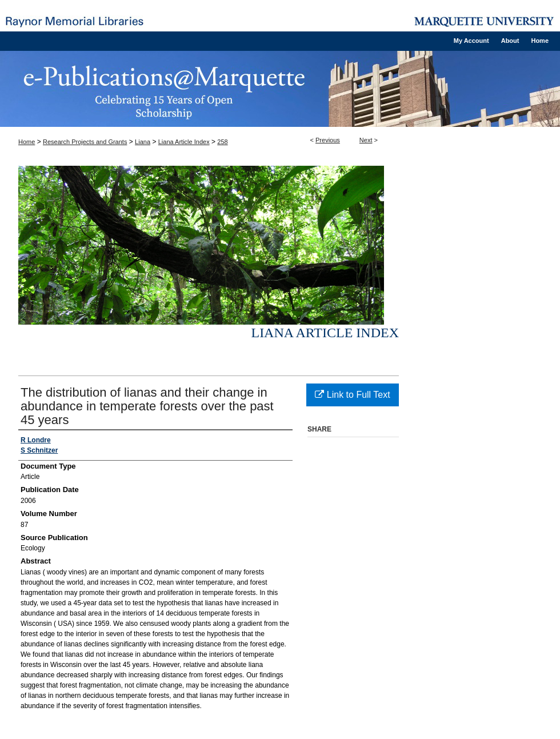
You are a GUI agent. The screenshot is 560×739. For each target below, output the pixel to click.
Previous (328, 140)
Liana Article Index (184, 142)
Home (27, 142)
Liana (143, 142)
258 (222, 142)
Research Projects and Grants (85, 142)
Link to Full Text (352, 395)
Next (366, 140)
